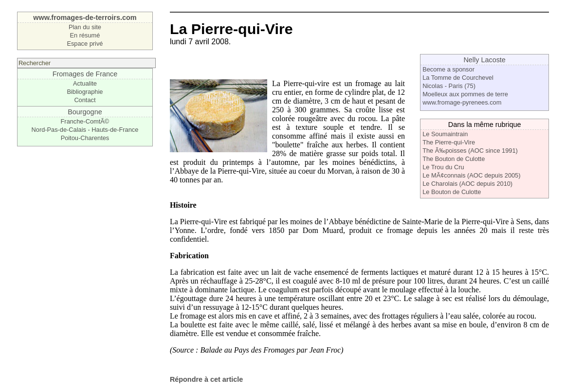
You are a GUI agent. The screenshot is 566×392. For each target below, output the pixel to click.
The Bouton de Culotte (454, 159)
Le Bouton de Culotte (452, 192)
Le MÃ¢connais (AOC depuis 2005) (471, 175)
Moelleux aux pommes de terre (465, 94)
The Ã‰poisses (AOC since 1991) (470, 151)
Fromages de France (85, 74)
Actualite (85, 83)
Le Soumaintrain (445, 134)
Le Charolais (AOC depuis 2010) (467, 184)
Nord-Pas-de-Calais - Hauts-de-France (85, 130)
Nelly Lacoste (484, 60)
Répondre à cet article (206, 379)
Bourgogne (85, 112)
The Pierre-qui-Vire (449, 142)
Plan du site (85, 27)
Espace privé (85, 44)
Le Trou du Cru (443, 167)
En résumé (85, 35)
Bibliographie (85, 92)
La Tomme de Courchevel (458, 78)
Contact (85, 100)
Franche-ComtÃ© (85, 121)
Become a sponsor (448, 69)
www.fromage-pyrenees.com (462, 102)
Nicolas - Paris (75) (449, 86)
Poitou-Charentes (85, 138)
